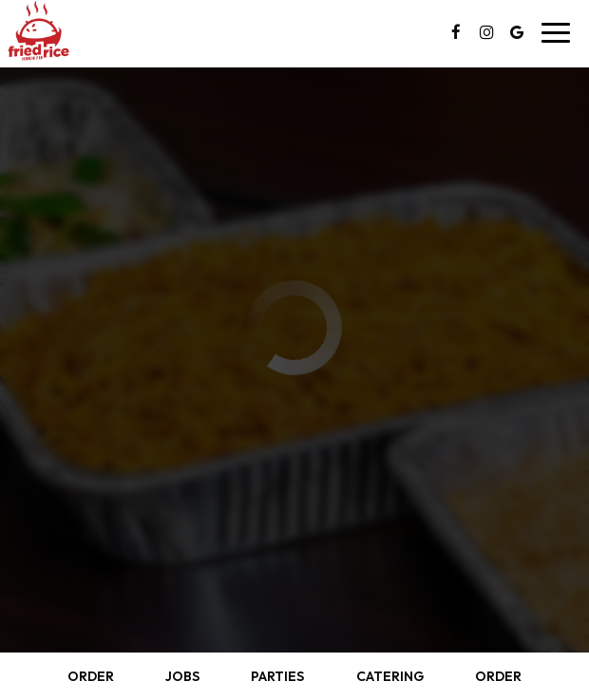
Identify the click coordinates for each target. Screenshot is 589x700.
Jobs (182, 676)
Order (91, 676)
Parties (277, 676)
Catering (390, 676)
